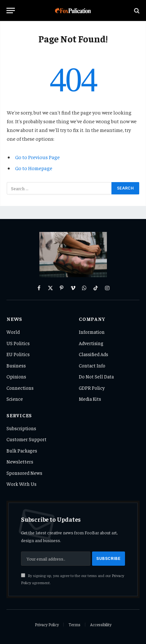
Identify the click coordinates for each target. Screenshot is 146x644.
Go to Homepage (34, 168)
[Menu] (11, 11)
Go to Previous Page (37, 157)
